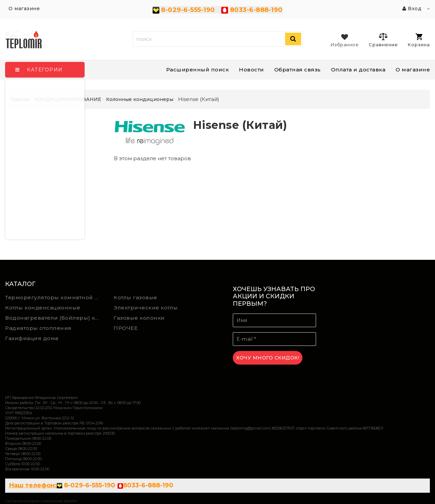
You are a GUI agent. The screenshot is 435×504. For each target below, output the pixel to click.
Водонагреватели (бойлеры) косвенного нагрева (54, 318)
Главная (20, 99)
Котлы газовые (135, 297)
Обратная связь (298, 70)
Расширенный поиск (198, 70)
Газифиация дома (32, 338)
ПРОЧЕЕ (126, 328)
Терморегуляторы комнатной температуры (54, 297)
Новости (251, 70)
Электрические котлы (146, 308)
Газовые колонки (139, 318)
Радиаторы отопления (38, 328)
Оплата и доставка (358, 70)
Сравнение (383, 40)
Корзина (419, 40)
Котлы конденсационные (43, 308)
